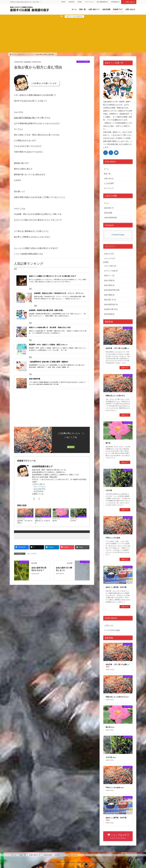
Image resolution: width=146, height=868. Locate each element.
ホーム (106, 169)
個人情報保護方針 (102, 2)
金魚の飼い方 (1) (110, 300)
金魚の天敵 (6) (109, 280)
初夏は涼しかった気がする (42, 536)
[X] (34, 513)
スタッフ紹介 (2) (110, 266)
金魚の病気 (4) (109, 285)
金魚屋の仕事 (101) (111, 309)
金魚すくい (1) (109, 275)
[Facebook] (39, 513)
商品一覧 (107, 174)
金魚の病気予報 (39, 503)
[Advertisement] (73, 35)
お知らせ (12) (109, 254)
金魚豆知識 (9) (109, 314)
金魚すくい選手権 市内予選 (116, 587)
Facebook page (118, 235)
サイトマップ (89, 2)
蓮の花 (55, 535)
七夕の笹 (73, 535)
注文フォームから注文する (74, 16)
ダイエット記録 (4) (111, 271)
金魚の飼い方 (109, 208)
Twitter (80, 2)
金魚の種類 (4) (109, 295)
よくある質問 (109, 183)
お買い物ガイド (35, 855)
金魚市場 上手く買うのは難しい (25, 536)
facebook (71, 2)
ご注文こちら (109, 625)
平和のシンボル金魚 (113, 538)
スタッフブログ (83, 62)
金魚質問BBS (38, 505)
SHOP (63, 2)
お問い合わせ (129, 2)
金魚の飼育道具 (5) (111, 304)
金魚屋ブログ (60, 855)
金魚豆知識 (108, 213)
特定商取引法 (115, 2)
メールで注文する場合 (112, 630)
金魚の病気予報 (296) (112, 290)
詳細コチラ (125, 368)
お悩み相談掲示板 (110, 218)
